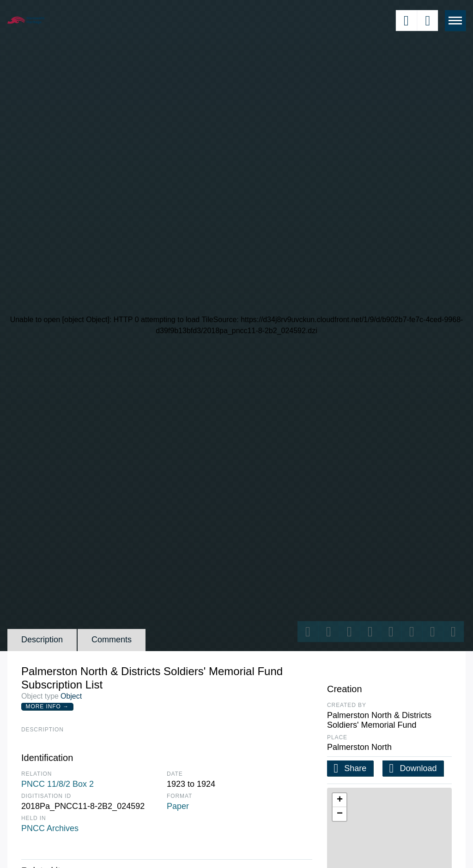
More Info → (47, 706)
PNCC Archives (50, 828)
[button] (340, 800)
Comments (112, 640)
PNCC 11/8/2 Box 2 (58, 784)
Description (42, 640)
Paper (178, 806)
